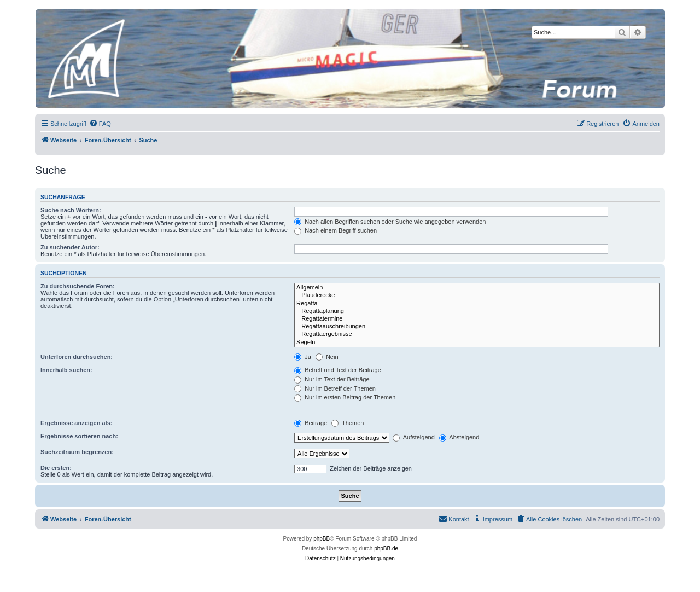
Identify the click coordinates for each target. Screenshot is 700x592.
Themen (348, 423)
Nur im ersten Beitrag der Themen (345, 397)
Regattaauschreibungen (477, 327)
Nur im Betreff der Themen (335, 388)
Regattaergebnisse (477, 334)
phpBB (322, 539)
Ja (303, 357)
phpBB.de (386, 549)
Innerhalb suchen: (66, 370)
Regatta (477, 304)
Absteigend (459, 437)
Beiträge (311, 423)
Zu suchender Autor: (70, 247)
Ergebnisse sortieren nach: (79, 436)
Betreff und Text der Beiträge (338, 370)
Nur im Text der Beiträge (332, 379)
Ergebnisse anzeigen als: (76, 423)
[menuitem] (100, 124)
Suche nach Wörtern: (71, 210)
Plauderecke (477, 295)
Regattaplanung (477, 311)
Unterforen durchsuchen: (77, 357)
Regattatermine (477, 319)
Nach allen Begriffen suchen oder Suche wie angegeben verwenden (390, 222)
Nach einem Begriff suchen (336, 230)
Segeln (477, 343)
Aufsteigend (414, 437)
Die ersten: (56, 468)
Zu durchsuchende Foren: (78, 286)
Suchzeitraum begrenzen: (77, 452)
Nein (327, 357)
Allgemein (477, 288)
